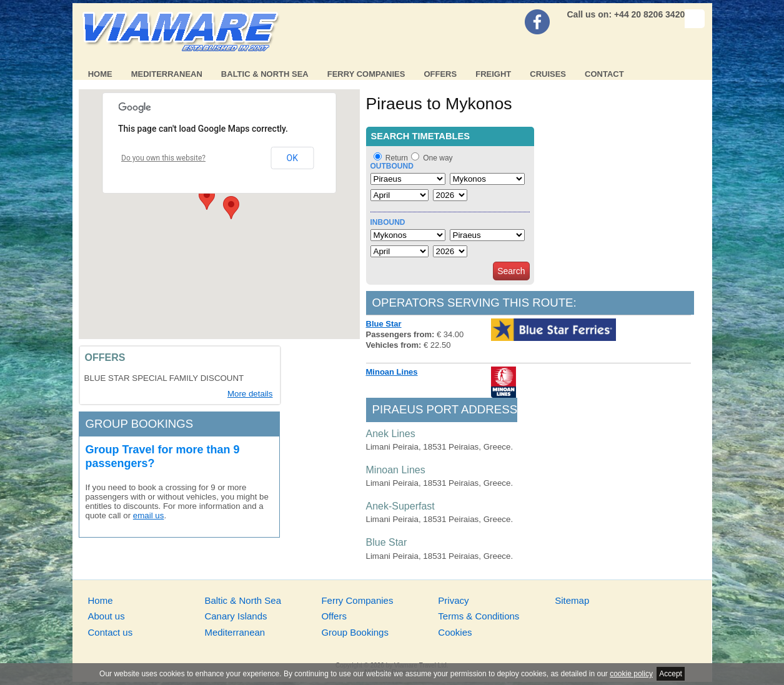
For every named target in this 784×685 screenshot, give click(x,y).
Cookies (455, 632)
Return (397, 158)
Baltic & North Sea (265, 74)
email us (149, 515)
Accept (671, 674)
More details (250, 394)
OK (292, 158)
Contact (604, 74)
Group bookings (140, 424)
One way (438, 158)
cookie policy (631, 674)
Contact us (111, 632)
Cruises (548, 74)
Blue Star (384, 324)
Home (100, 74)
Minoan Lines (392, 372)
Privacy (453, 600)
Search (511, 271)
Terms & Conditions (479, 616)
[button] (207, 198)
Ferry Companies (366, 74)
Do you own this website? (163, 158)
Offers (440, 74)
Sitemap (572, 600)
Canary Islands (236, 616)
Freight (493, 74)
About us (107, 616)
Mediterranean (167, 74)
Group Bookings (355, 632)
